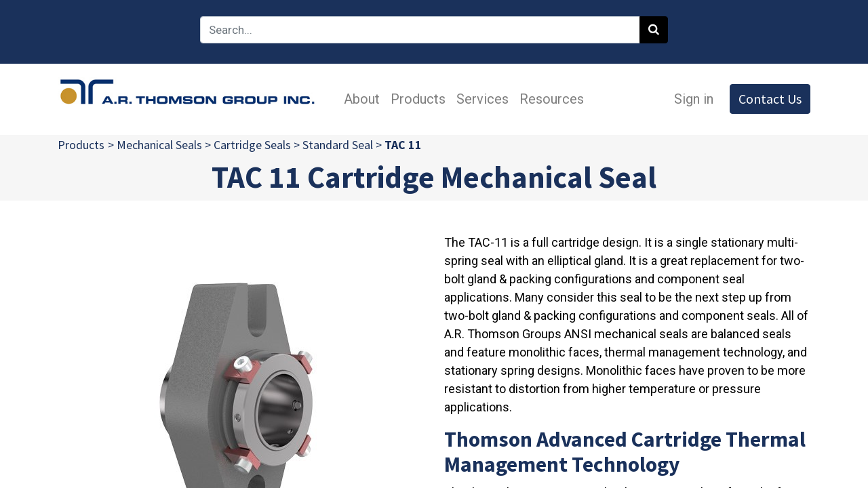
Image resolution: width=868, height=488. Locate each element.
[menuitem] (362, 99)
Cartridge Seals (252, 145)
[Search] (654, 30)
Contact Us (770, 99)
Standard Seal (338, 145)
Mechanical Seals (159, 145)
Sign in (694, 99)
